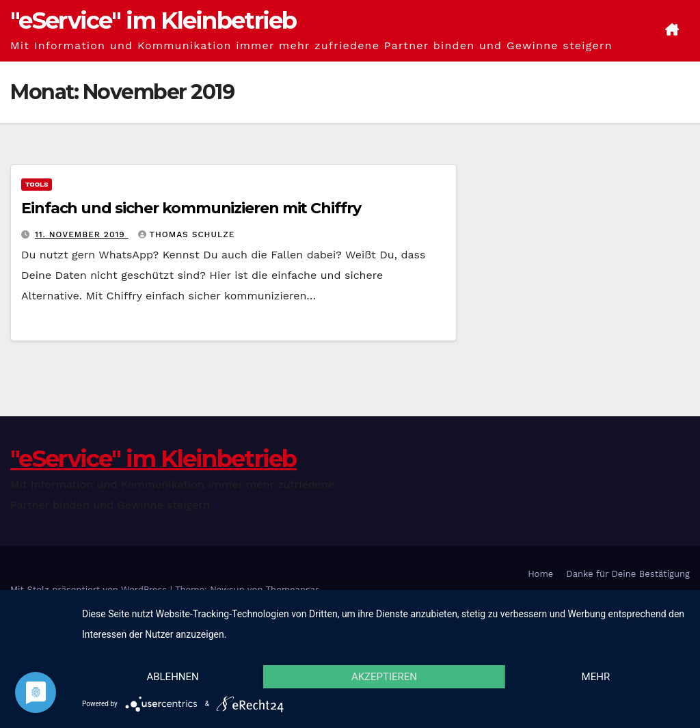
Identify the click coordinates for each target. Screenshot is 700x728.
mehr (596, 677)
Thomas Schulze (187, 234)
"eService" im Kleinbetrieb (153, 21)
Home (540, 574)
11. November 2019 (82, 234)
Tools (37, 184)
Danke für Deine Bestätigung (628, 574)
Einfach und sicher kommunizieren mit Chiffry (191, 208)
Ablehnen (172, 677)
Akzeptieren (384, 677)
